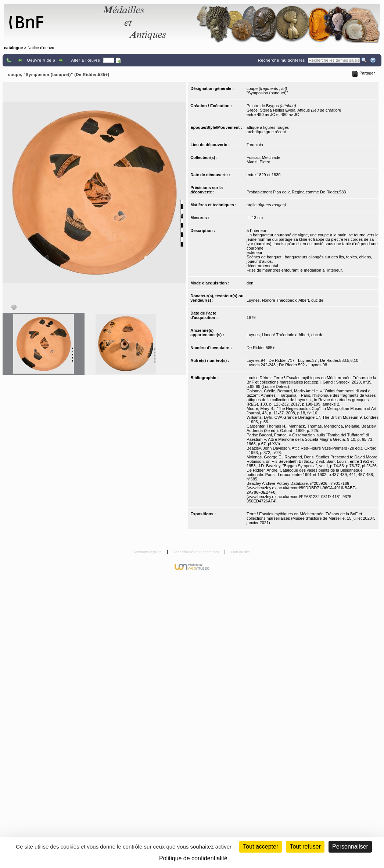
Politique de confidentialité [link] (193, 858)
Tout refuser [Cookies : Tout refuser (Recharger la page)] (305, 847)
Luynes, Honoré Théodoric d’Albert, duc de (285, 300)
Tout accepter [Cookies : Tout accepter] (261, 847)
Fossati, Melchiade (263, 157)
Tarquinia (255, 145)
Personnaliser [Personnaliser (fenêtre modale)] (350, 847)
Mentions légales (148, 552)
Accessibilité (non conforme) (197, 552)
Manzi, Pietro (258, 162)
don (250, 283)
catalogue (13, 48)
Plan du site (240, 552)
